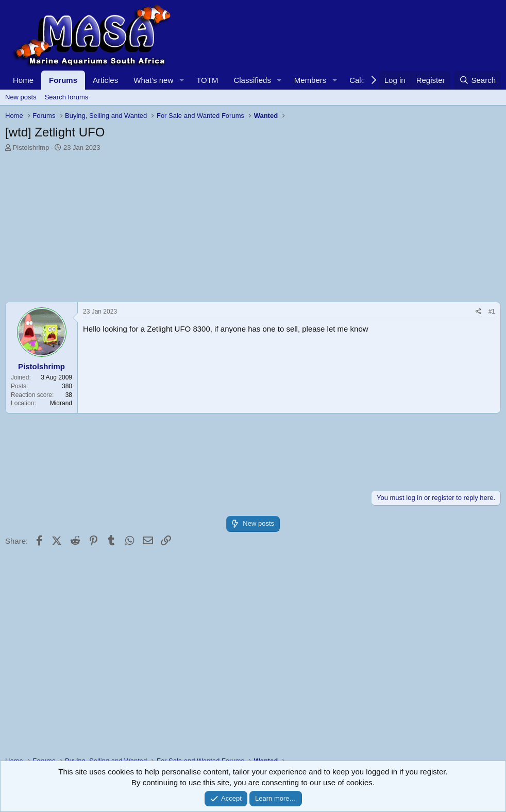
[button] (181, 80)
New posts (21, 97)
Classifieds (252, 80)
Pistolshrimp (31, 148)
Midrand (61, 403)
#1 (492, 312)
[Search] (477, 80)
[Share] (478, 312)
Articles (105, 80)
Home (23, 80)
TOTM (207, 80)
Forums (63, 80)
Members (310, 80)
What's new (153, 80)
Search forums (67, 97)
